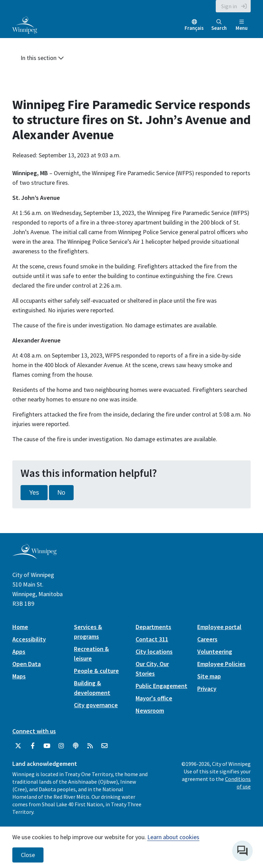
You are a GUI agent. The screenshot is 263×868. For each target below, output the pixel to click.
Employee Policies (221, 664)
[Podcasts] (76, 746)
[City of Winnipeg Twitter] (18, 746)
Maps (19, 676)
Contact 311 (152, 639)
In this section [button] (42, 58)
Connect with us (34, 731)
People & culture (96, 671)
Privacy (207, 689)
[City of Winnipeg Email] (104, 746)
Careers (207, 639)
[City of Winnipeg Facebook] (33, 746)
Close (28, 855)
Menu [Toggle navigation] (242, 25)
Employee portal (219, 627)
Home (20, 627)
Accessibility (29, 639)
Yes (34, 493)
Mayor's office (154, 698)
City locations (154, 652)
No (61, 493)
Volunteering (215, 652)
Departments (153, 627)
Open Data (27, 664)
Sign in (229, 6)
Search (219, 25)
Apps (19, 652)
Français (194, 28)
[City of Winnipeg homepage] (34, 556)
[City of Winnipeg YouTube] (47, 746)
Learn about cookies (173, 837)
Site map (209, 676)
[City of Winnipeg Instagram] (61, 746)
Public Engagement (161, 686)
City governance (96, 705)
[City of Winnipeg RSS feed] (90, 746)
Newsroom (150, 710)
